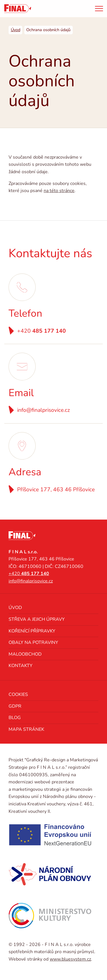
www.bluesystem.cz (70, 959)
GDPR (15, 706)
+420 (42, 331)
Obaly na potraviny (33, 642)
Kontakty (21, 666)
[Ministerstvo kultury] (50, 915)
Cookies (18, 694)
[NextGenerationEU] (50, 835)
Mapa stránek (26, 729)
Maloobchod (25, 654)
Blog (15, 718)
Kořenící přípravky (32, 631)
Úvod (15, 608)
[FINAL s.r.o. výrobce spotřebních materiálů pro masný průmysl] (18, 9)
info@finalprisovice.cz (44, 410)
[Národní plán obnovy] (50, 874)
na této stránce (59, 191)
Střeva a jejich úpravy (37, 619)
